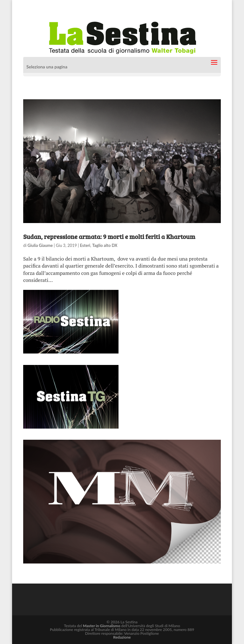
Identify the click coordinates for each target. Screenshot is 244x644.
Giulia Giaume (40, 245)
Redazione (122, 637)
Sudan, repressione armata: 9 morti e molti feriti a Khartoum (109, 236)
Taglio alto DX (105, 245)
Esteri (85, 245)
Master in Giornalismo (102, 626)
